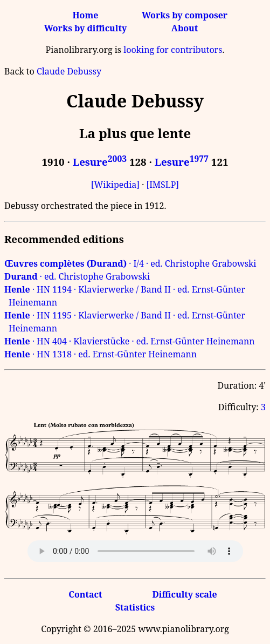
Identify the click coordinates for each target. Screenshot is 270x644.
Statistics (135, 607)
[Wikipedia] (115, 185)
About (185, 28)
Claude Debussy (69, 71)
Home (85, 15)
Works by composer (185, 15)
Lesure (100, 162)
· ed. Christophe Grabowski (77, 276)
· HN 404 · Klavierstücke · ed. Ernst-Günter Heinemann (130, 341)
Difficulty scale (184, 594)
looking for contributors (173, 50)
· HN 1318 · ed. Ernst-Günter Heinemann (101, 354)
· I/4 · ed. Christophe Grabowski (130, 263)
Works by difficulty (86, 28)
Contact (85, 594)
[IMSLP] (162, 185)
